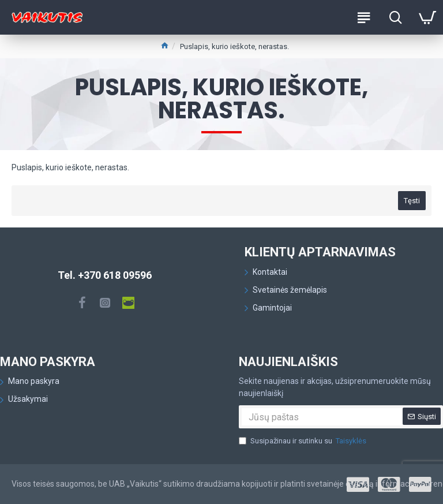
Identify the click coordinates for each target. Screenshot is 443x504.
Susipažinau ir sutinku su (303, 441)
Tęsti (412, 201)
